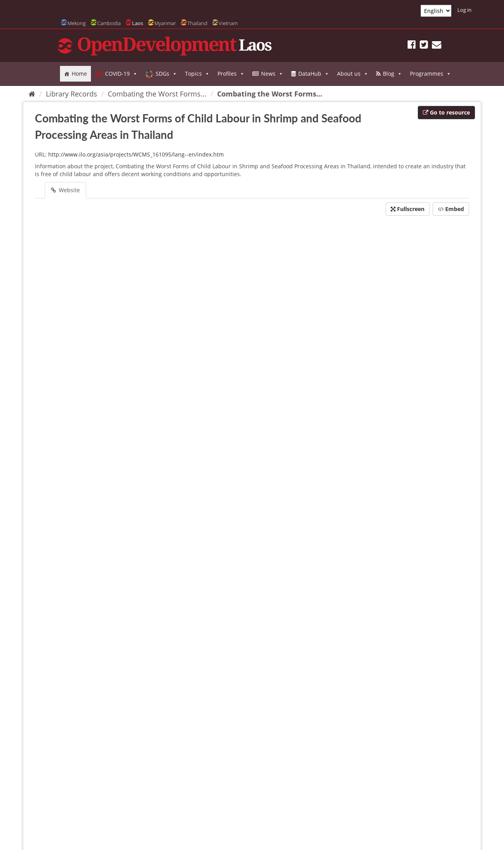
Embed (451, 209)
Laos (138, 23)
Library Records (72, 94)
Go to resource (446, 112)
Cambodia (109, 23)
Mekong (77, 23)
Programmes (431, 74)
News (272, 74)
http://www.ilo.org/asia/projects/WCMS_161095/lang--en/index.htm (136, 154)
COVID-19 (121, 74)
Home (79, 74)
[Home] (32, 94)
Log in (464, 10)
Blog (393, 74)
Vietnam (228, 23)
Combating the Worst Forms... (157, 94)
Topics (197, 74)
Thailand (197, 23)
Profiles (231, 74)
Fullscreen (408, 209)
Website (65, 190)
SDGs (166, 74)
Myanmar (165, 23)
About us (353, 74)
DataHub (314, 74)
